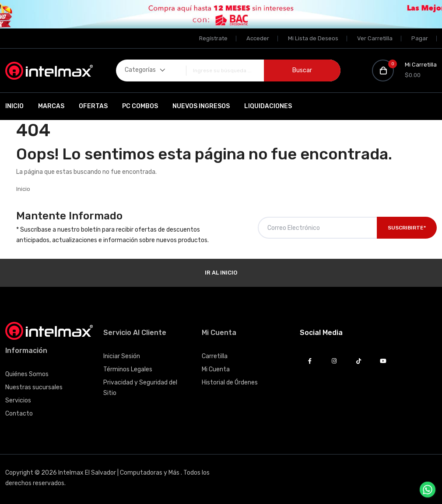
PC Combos (140, 106)
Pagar (420, 38)
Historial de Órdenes (230, 382)
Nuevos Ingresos (201, 106)
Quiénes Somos (27, 374)
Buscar (302, 70)
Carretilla (215, 356)
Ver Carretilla (375, 38)
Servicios (18, 400)
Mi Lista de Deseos (313, 38)
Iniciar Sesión (122, 356)
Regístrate (213, 38)
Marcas (51, 106)
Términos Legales (128, 369)
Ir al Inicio (221, 273)
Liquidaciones (268, 106)
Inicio (14, 106)
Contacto (19, 414)
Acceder (258, 38)
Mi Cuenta (216, 369)
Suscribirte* (407, 228)
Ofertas (93, 106)
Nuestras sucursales (34, 387)
